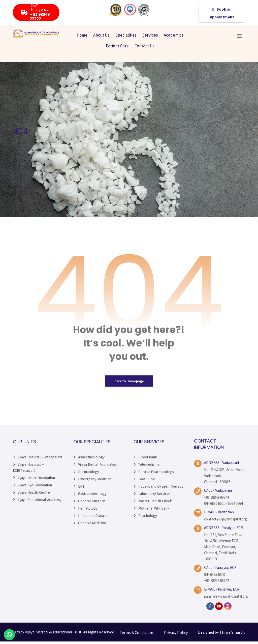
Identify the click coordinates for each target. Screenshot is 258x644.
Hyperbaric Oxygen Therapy (161, 489)
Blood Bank (148, 460)
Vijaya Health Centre (34, 495)
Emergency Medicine (95, 482)
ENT (81, 489)
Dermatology (89, 475)
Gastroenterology (92, 497)
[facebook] (210, 609)
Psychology (148, 519)
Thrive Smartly (232, 635)
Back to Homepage (129, 384)
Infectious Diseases (94, 519)
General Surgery (91, 504)
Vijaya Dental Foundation (98, 467)
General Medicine (92, 526)
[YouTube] (219, 609)
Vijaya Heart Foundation (36, 481)
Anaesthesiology (91, 460)
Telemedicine (149, 467)
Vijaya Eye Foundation (35, 488)
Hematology (88, 511)
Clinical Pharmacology (156, 475)
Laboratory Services (154, 497)
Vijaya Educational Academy (40, 503)
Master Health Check (155, 504)
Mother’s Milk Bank (154, 511)
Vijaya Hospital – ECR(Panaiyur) (28, 470)
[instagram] (228, 609)
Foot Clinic (147, 482)
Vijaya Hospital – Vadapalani (40, 460)
